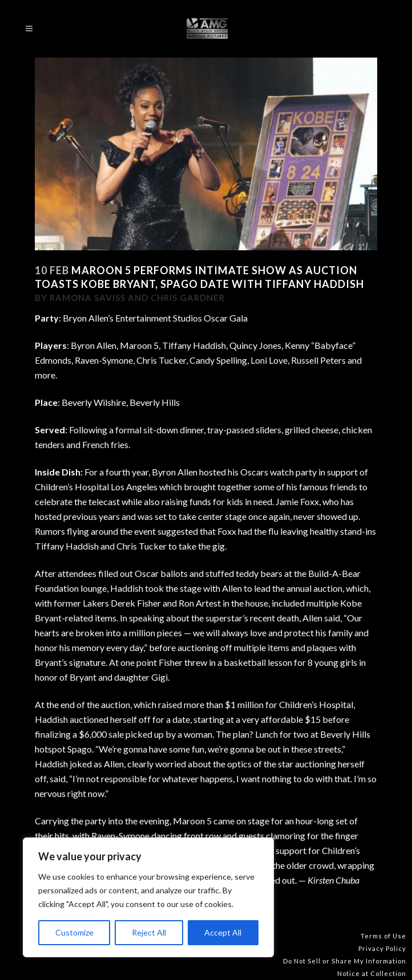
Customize (74, 932)
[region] (148, 897)
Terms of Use (383, 936)
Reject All (149, 932)
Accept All (223, 932)
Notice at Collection (372, 973)
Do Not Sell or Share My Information (345, 961)
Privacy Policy (382, 948)
